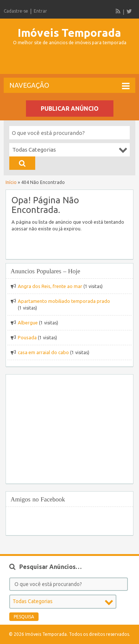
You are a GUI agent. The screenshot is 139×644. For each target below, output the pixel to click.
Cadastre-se (16, 11)
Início (11, 182)
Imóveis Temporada (69, 33)
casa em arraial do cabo (43, 352)
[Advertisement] (71, 63)
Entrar (40, 11)
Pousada (27, 337)
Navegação (69, 86)
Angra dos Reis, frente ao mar (50, 286)
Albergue (28, 323)
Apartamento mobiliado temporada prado (64, 301)
